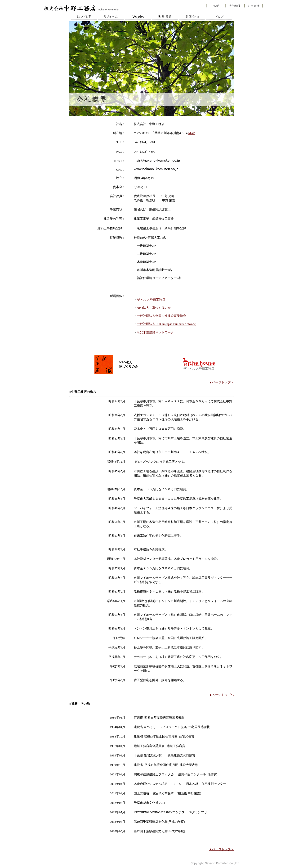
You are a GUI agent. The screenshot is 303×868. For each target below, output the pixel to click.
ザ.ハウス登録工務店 (151, 300)
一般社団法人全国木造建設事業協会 (161, 316)
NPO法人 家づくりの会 (154, 308)
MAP (192, 133)
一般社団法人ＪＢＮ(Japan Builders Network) (167, 324)
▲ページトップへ (221, 382)
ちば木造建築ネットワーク (155, 332)
